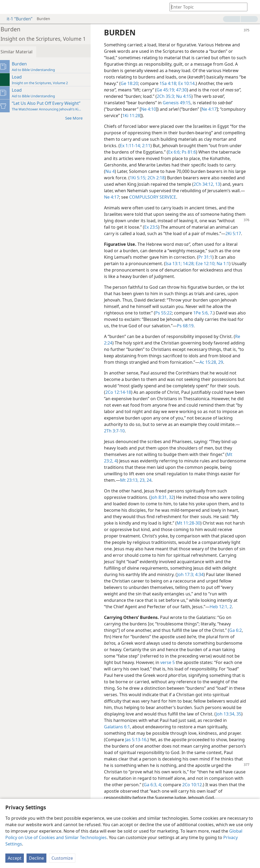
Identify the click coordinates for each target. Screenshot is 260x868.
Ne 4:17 (212, 109)
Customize (62, 858)
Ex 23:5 (173, 227)
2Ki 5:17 (134, 240)
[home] (8, 7)
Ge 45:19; (187, 90)
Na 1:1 (226, 270)
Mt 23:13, (167, 493)
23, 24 (183, 493)
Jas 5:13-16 (139, 759)
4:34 (130, 594)
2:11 (173, 146)
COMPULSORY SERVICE (199, 197)
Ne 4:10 (152, 109)
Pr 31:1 (209, 264)
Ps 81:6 (216, 152)
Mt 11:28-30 (218, 536)
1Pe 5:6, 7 (214, 319)
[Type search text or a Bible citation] (206, 7)
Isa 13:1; (177, 270)
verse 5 (171, 682)
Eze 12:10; (208, 270)
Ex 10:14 (212, 83)
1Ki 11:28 (161, 116)
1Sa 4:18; (194, 83)
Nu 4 (131, 171)
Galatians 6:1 (125, 746)
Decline (36, 858)
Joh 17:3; (117, 594)
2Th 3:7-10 (159, 444)
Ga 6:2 (239, 650)
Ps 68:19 (213, 332)
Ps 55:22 (174, 319)
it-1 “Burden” (17, 19)
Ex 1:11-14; (158, 146)
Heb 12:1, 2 (123, 626)
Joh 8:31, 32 (166, 510)
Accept (15, 858)
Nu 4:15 (204, 96)
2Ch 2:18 (182, 178)
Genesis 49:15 (180, 103)
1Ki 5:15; (165, 178)
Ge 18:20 (155, 83)
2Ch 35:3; (186, 96)
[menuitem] (8, 7)
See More (80, 118)
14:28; (191, 270)
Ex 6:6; (202, 152)
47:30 (202, 90)
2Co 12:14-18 (134, 405)
